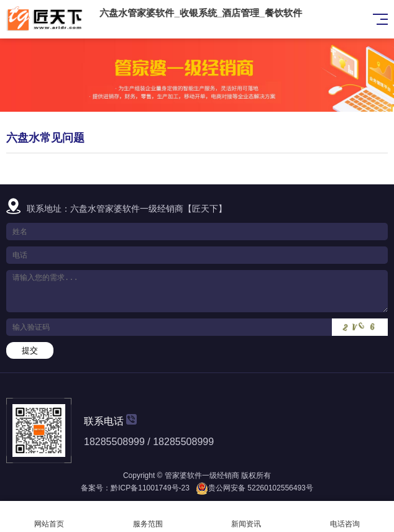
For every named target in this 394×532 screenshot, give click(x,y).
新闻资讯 (246, 517)
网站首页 (49, 517)
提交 (30, 350)
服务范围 (148, 517)
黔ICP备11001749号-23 (150, 488)
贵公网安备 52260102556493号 (261, 488)
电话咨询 (345, 517)
